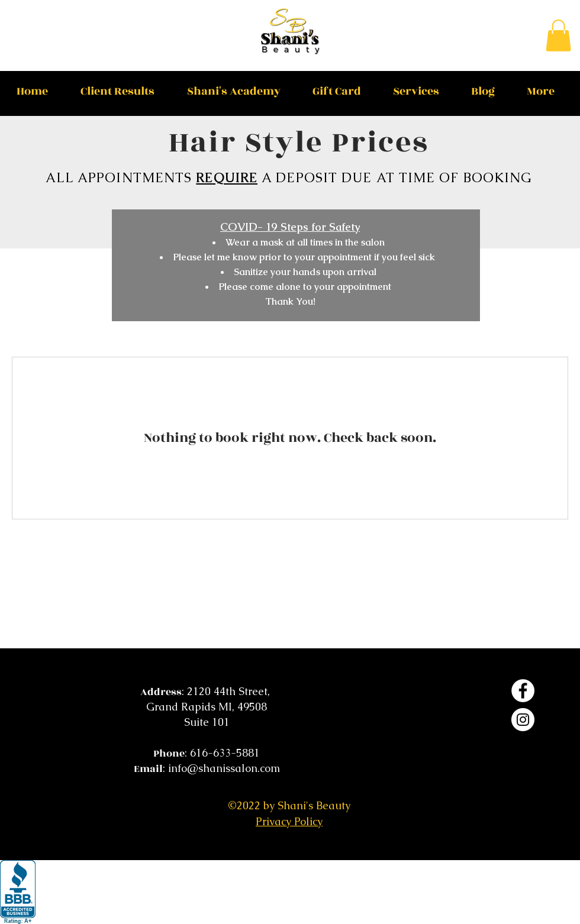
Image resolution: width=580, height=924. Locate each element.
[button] (558, 35)
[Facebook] (523, 691)
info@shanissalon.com (224, 768)
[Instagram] (523, 720)
